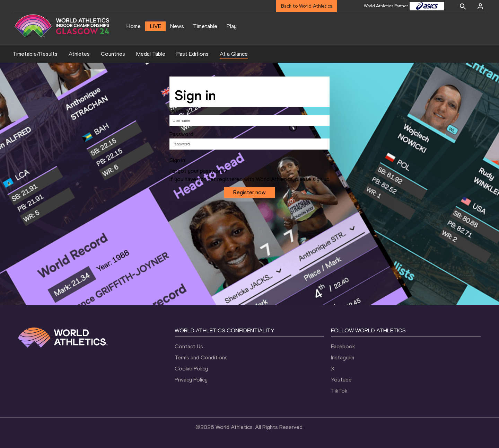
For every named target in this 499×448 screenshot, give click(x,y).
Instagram (343, 357)
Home (134, 26)
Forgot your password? (198, 171)
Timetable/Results (35, 54)
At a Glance (234, 54)
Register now (249, 192)
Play (232, 26)
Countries (113, 54)
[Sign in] (480, 6)
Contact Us (189, 346)
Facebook (343, 346)
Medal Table (151, 54)
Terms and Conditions (201, 357)
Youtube (341, 380)
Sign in (177, 160)
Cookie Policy (191, 369)
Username (181, 111)
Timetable (205, 26)
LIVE (156, 26)
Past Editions (192, 54)
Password (181, 134)
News (177, 26)
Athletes (79, 54)
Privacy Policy (191, 380)
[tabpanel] (249, 141)
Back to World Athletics (307, 6)
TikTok (339, 391)
